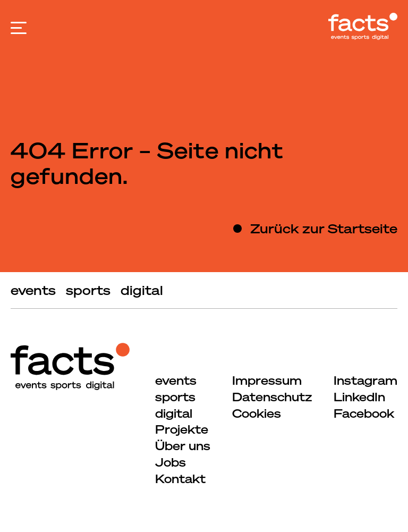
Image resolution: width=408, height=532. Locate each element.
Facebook (364, 413)
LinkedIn (359, 397)
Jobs (171, 462)
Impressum (267, 380)
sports (88, 290)
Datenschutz (272, 397)
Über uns (183, 446)
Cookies (257, 413)
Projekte (182, 429)
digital (142, 290)
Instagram (365, 380)
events (33, 290)
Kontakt (180, 479)
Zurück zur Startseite (324, 229)
